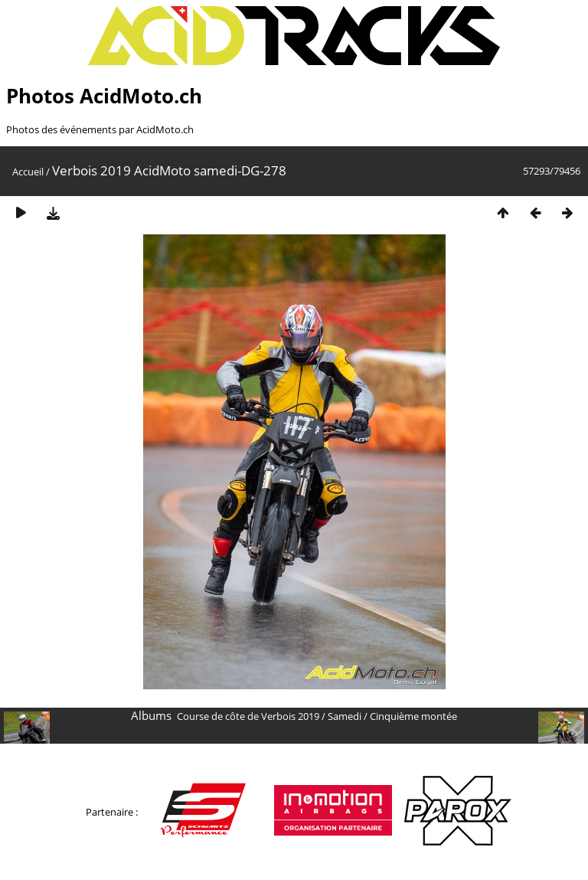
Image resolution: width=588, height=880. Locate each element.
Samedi (345, 716)
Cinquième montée (413, 716)
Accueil (28, 172)
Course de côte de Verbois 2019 (248, 716)
